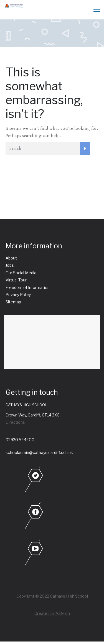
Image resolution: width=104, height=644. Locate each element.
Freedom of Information (28, 287)
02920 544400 (20, 440)
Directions (15, 422)
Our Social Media (21, 273)
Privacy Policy (18, 295)
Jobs (10, 265)
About (11, 258)
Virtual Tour (16, 280)
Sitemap (13, 302)
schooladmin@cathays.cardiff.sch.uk (39, 452)
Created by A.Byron (52, 613)
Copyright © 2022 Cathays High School (52, 596)
